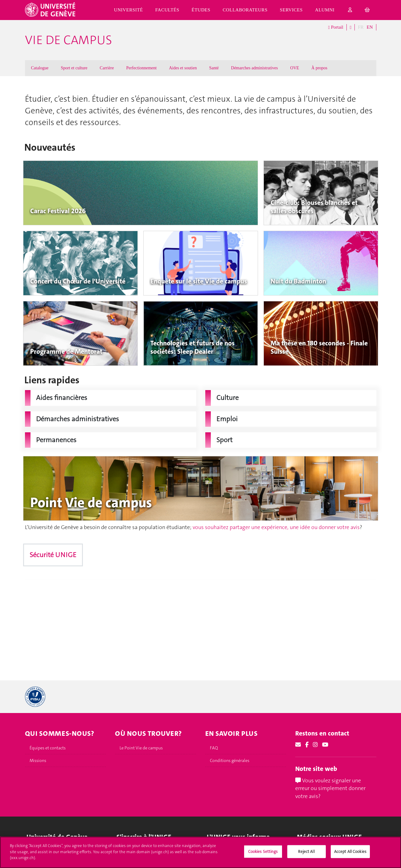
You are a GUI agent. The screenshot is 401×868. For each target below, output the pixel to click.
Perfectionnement (141, 68)
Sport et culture (74, 68)
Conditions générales (230, 760)
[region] (200, 852)
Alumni (325, 10)
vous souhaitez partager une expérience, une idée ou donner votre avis (276, 527)
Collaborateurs (245, 10)
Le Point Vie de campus (141, 748)
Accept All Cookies (350, 852)
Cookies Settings (263, 852)
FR (361, 27)
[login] (350, 10)
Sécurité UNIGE (53, 555)
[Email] (298, 745)
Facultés (167, 10)
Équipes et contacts (48, 748)
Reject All (306, 852)
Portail (336, 27)
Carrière (107, 68)
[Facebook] (307, 745)
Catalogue (40, 68)
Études (201, 10)
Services (291, 10)
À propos (319, 68)
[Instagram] (315, 745)
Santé (214, 68)
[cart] (367, 10)
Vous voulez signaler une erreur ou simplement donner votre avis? (330, 788)
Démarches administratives (255, 68)
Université (129, 10)
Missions (38, 760)
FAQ (214, 748)
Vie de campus (68, 40)
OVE (295, 68)
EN (370, 27)
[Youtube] (325, 745)
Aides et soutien (183, 68)
